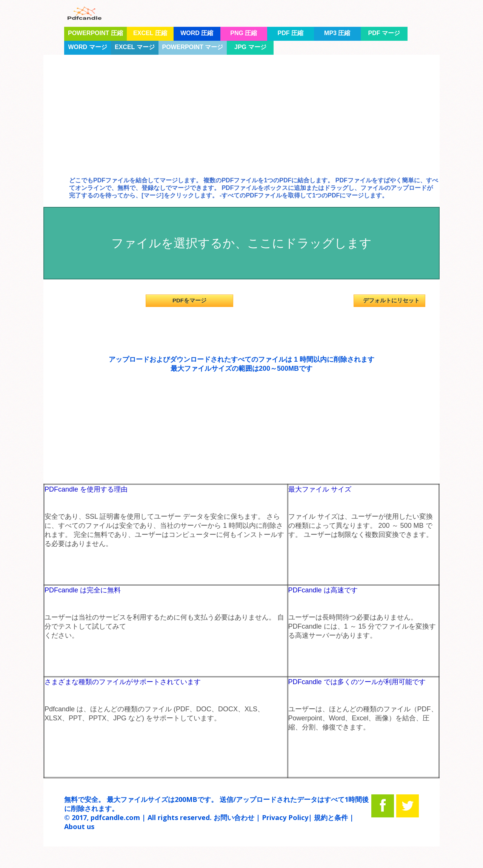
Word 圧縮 (197, 33)
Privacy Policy (285, 817)
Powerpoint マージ (193, 47)
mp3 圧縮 (337, 33)
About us (79, 826)
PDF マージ (384, 33)
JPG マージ (250, 47)
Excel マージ (135, 47)
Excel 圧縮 (150, 33)
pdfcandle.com (115, 817)
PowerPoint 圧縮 (95, 33)
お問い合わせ (234, 817)
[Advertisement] (241, 122)
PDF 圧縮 (291, 33)
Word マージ (87, 47)
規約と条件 (331, 817)
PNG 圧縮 (244, 33)
